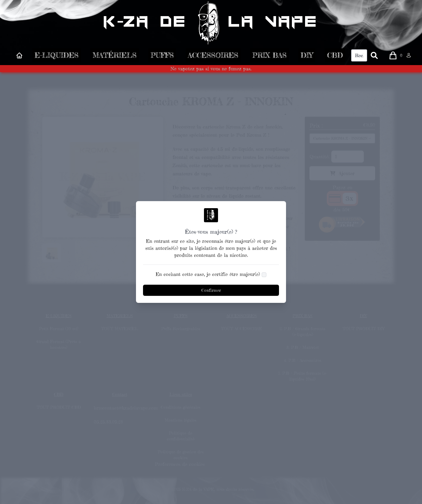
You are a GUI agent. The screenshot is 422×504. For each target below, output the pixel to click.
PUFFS (162, 57)
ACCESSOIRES (213, 57)
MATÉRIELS (115, 57)
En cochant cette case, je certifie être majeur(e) (208, 274)
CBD (335, 57)
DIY (307, 57)
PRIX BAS (269, 57)
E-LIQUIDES (57, 57)
